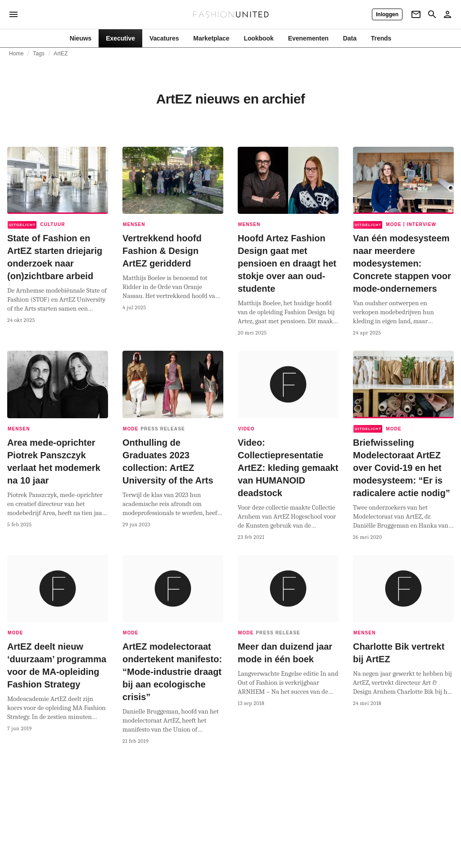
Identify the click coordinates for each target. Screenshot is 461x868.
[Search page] (432, 14)
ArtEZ (61, 54)
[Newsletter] (416, 14)
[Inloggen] (387, 14)
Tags (39, 54)
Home (16, 54)
